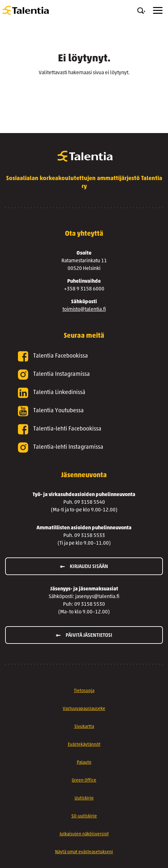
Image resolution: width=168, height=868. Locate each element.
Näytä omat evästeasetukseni (84, 852)
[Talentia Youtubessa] (84, 411)
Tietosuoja (84, 691)
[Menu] (158, 10)
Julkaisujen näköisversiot (84, 834)
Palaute (84, 763)
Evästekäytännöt (84, 745)
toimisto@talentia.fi (84, 310)
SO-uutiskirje (84, 816)
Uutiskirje (84, 798)
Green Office (84, 781)
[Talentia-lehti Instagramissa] (84, 448)
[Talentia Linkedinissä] (84, 393)
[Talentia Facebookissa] (84, 356)
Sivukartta (84, 727)
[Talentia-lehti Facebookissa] (84, 429)
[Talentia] (26, 10)
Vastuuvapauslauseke (84, 709)
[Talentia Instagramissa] (84, 375)
